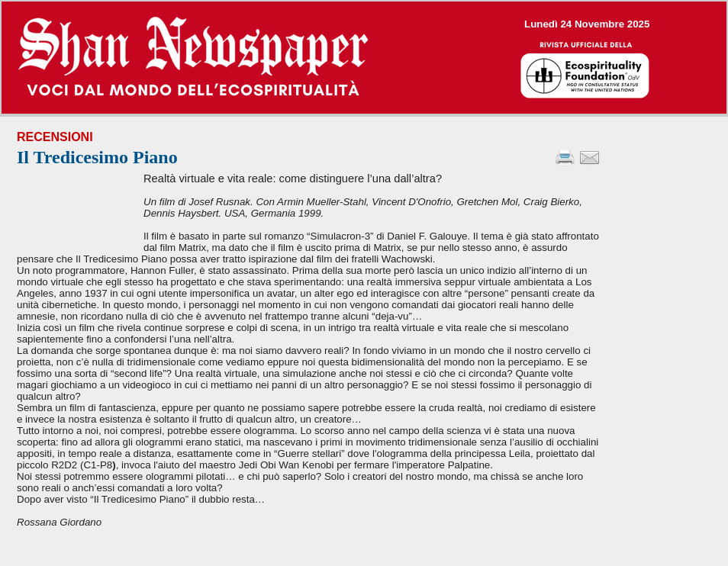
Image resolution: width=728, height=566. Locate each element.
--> (364, 58)
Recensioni (55, 137)
